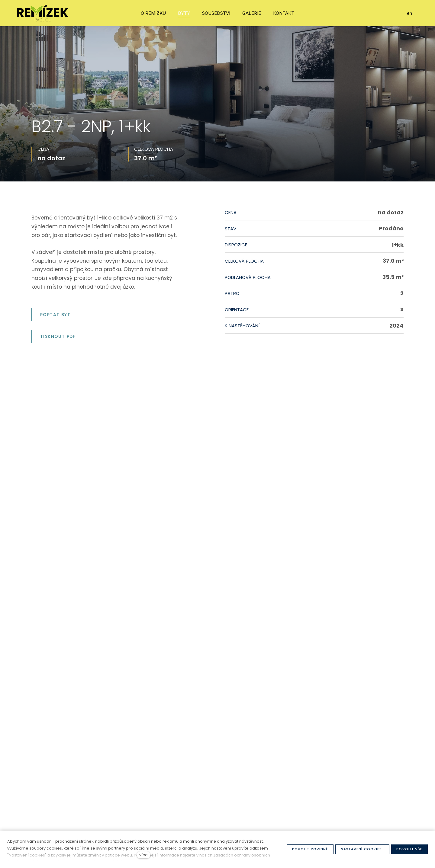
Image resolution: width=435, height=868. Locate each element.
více (143, 855)
